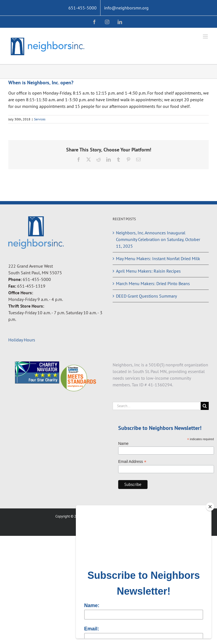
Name (123, 443)
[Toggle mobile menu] (206, 36)
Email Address (132, 462)
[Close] (210, 507)
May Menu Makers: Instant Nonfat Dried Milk (158, 258)
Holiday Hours (22, 340)
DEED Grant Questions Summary (146, 296)
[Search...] (157, 406)
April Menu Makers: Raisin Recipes (148, 271)
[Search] (205, 406)
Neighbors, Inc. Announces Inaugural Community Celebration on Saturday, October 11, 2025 (158, 239)
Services (40, 119)
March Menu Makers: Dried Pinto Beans (153, 283)
